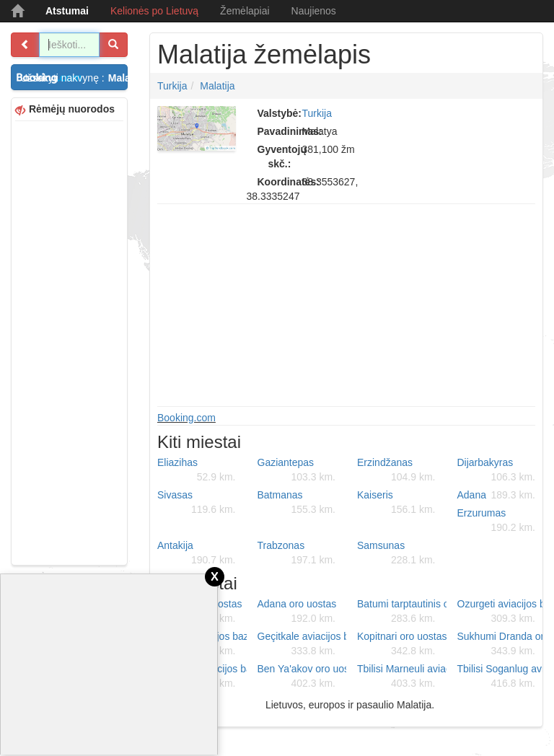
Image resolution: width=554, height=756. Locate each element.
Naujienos (314, 11)
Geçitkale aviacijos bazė (302, 644)
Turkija (172, 86)
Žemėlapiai (245, 11)
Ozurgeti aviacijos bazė (502, 612)
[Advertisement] (69, 341)
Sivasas (197, 503)
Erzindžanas (396, 470)
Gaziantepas (297, 470)
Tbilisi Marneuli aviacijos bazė (402, 677)
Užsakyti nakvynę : (74, 78)
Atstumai (67, 11)
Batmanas (297, 503)
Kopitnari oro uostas (402, 644)
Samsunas (396, 553)
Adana (497, 495)
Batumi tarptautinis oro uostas (402, 612)
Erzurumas (497, 521)
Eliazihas (197, 470)
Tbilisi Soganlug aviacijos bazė (502, 677)
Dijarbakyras (497, 470)
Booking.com (186, 418)
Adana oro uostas (297, 612)
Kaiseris (396, 503)
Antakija (197, 553)
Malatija (217, 86)
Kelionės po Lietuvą (154, 11)
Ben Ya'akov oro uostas (302, 677)
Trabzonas (297, 553)
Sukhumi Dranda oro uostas (502, 644)
